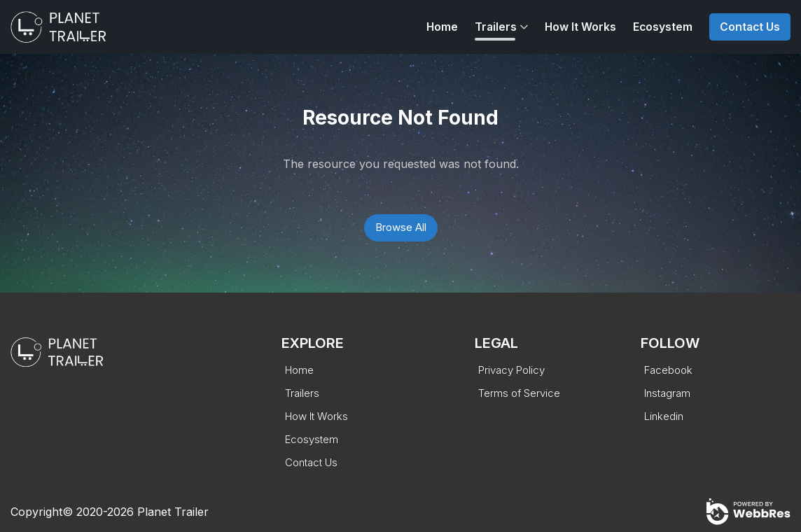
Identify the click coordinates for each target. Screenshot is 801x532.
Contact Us (750, 27)
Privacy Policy (511, 370)
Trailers (496, 27)
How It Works (580, 27)
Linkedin (664, 416)
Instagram (667, 393)
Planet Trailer (173, 512)
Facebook (668, 370)
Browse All (401, 227)
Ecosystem (663, 27)
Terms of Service (519, 393)
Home (442, 27)
